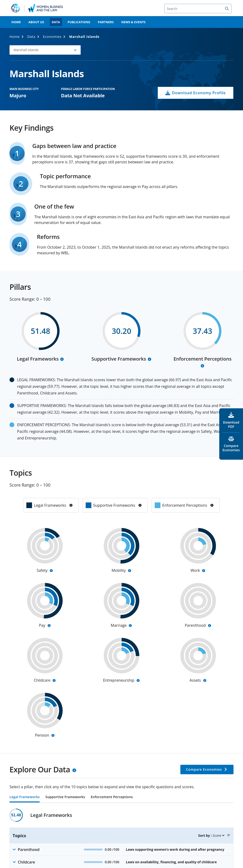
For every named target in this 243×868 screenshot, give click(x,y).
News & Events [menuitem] (133, 22)
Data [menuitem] (56, 22)
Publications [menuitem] (79, 22)
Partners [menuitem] (106, 22)
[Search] (198, 9)
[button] (229, 835)
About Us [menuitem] (36, 22)
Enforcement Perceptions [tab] (112, 797)
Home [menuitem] (16, 22)
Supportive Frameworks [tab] (65, 797)
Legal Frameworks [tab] (25, 797)
